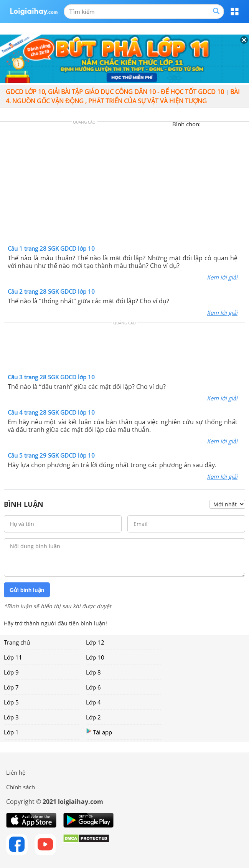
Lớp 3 (11, 717)
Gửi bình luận (27, 590)
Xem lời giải (222, 277)
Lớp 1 (11, 732)
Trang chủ (17, 642)
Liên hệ (16, 772)
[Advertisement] (125, 185)
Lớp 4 (93, 702)
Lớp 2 (93, 717)
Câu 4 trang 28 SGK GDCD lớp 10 (51, 412)
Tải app (99, 732)
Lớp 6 (93, 687)
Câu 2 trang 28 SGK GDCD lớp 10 (51, 291)
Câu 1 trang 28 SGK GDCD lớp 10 (51, 248)
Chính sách (21, 787)
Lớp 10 (95, 657)
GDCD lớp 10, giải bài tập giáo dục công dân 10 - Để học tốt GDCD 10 (115, 92)
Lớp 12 (95, 642)
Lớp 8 (93, 672)
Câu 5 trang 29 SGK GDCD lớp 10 (51, 455)
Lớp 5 (11, 702)
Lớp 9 (11, 672)
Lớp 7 (11, 687)
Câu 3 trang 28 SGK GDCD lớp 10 (51, 377)
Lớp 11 (13, 657)
